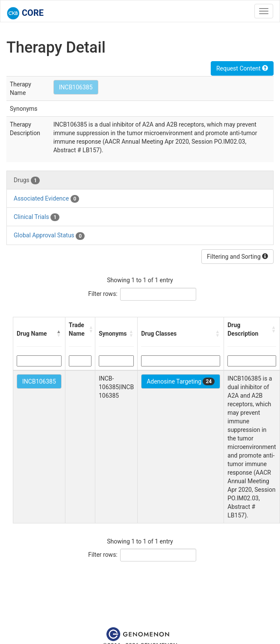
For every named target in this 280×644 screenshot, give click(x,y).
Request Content (242, 68)
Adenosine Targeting (181, 381)
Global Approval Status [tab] (49, 236)
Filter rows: (103, 294)
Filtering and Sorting (237, 257)
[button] (59, 334)
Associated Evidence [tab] (46, 199)
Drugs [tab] (27, 180)
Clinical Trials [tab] (37, 217)
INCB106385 (76, 87)
